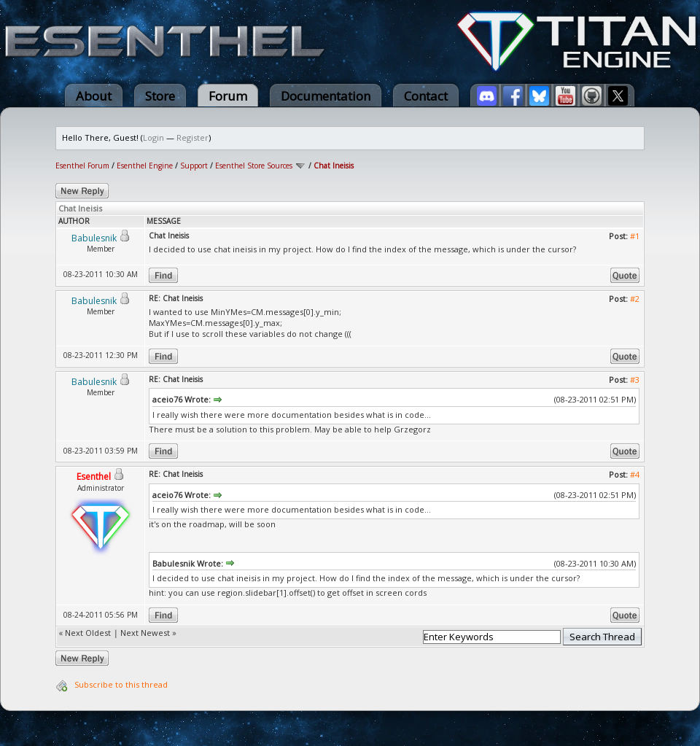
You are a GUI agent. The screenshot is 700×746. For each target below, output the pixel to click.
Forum (228, 96)
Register (192, 137)
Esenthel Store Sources (254, 166)
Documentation (326, 96)
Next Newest (145, 633)
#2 (635, 299)
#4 (635, 474)
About (94, 96)
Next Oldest (88, 633)
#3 (635, 380)
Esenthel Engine (145, 166)
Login (153, 137)
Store (160, 96)
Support (194, 166)
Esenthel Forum (82, 166)
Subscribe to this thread (121, 684)
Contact (426, 96)
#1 (635, 236)
